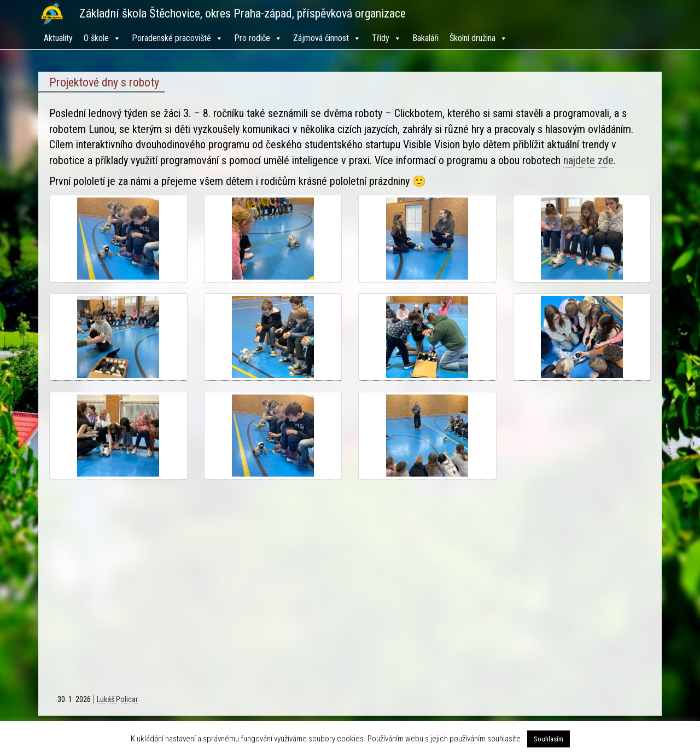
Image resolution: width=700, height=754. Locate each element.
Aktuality (58, 38)
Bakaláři (425, 38)
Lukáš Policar (117, 699)
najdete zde (588, 160)
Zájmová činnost (327, 38)
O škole (102, 38)
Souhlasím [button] (549, 739)
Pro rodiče (258, 38)
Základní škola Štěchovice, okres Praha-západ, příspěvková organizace (243, 13)
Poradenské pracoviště (177, 38)
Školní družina (479, 38)
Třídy (387, 38)
